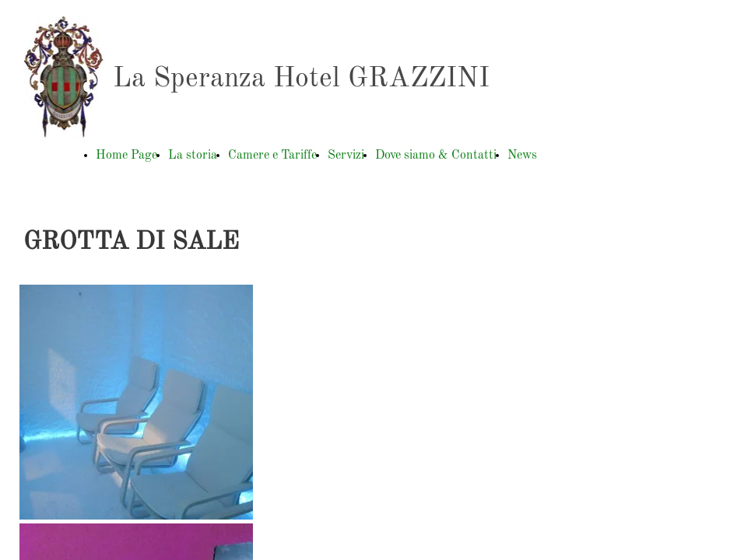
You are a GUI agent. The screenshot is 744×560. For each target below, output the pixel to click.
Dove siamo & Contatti (436, 156)
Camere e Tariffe (272, 156)
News (522, 156)
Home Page (126, 156)
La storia (193, 156)
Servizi (346, 156)
